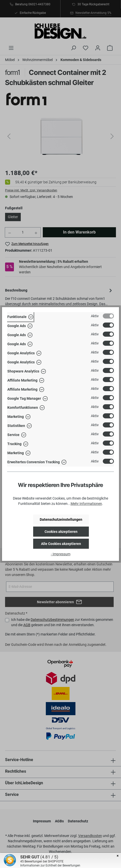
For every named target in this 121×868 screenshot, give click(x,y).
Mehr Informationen (86, 504)
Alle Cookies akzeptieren (61, 544)
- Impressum (61, 554)
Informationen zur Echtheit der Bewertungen (50, 865)
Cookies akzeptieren (61, 532)
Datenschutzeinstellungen (61, 519)
